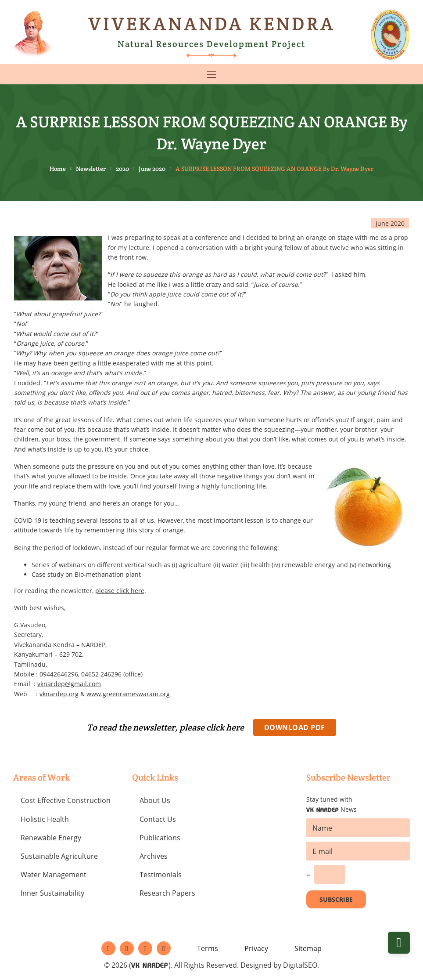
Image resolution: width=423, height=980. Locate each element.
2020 (122, 169)
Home (58, 169)
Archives (154, 856)
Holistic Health (45, 819)
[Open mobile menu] (211, 74)
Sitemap (308, 948)
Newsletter (91, 169)
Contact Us (158, 819)
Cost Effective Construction (66, 800)
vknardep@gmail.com (69, 684)
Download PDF (295, 727)
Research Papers (167, 893)
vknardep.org (59, 694)
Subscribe (336, 899)
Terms (208, 948)
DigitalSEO (300, 965)
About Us (155, 800)
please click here (120, 591)
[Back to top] (399, 943)
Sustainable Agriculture (59, 856)
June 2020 (152, 169)
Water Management (54, 875)
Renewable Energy (51, 838)
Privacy (256, 948)
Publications (160, 838)
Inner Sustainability (52, 893)
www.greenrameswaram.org (128, 694)
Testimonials (161, 875)
